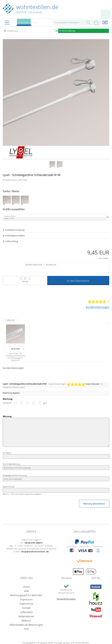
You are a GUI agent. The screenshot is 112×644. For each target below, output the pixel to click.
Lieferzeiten (26, 612)
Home (26, 587)
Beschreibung (68, 31)
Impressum (26, 599)
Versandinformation (66, 599)
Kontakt (26, 608)
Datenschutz (26, 604)
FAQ (26, 629)
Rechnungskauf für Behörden (26, 595)
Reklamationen (26, 616)
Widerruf (26, 620)
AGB (26, 591)
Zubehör (10, 320)
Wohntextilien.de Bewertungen (26, 625)
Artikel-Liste (12, 31)
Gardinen (24, 23)
